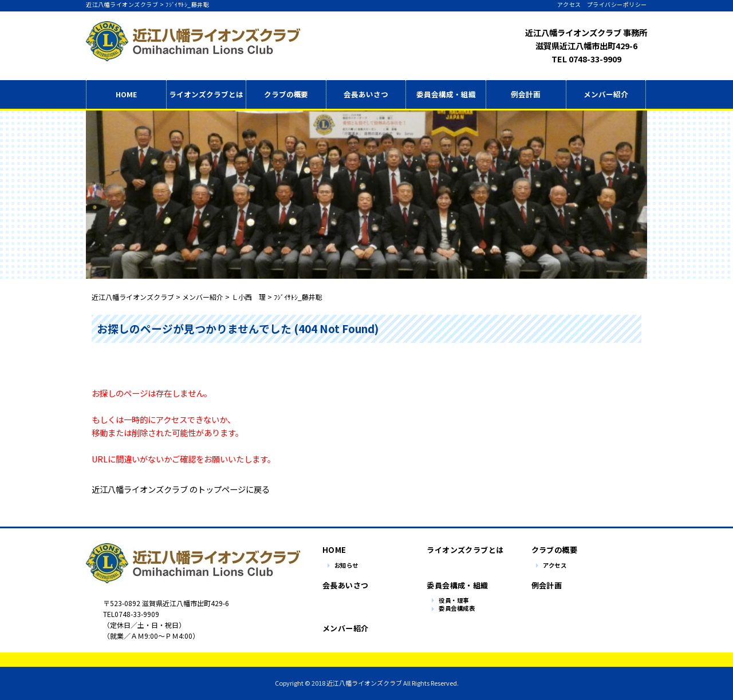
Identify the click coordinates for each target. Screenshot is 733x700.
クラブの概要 (286, 94)
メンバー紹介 (606, 94)
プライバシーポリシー (617, 4)
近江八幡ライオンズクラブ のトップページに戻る (181, 489)
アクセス (569, 4)
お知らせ (346, 566)
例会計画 (526, 94)
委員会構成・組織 (446, 94)
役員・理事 (454, 601)
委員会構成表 (457, 609)
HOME (126, 94)
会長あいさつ (366, 94)
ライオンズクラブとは (462, 550)
